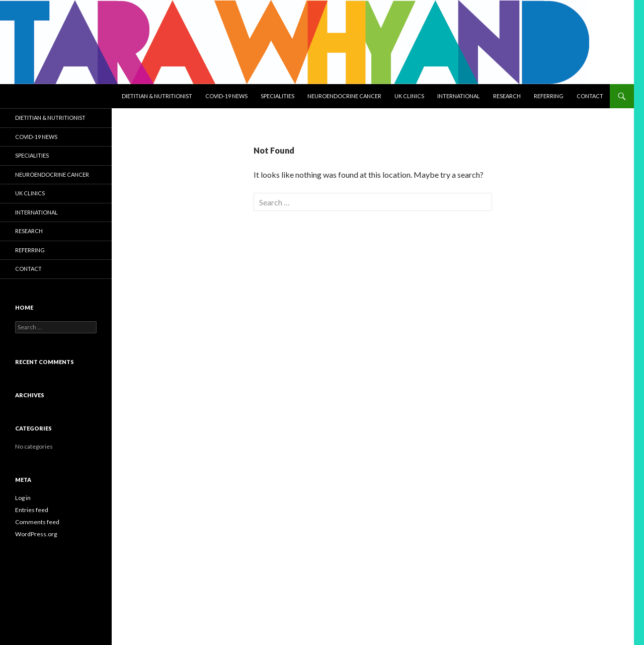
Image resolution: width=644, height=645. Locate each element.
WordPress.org (36, 534)
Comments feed (37, 522)
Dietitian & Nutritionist (157, 96)
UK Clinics (409, 96)
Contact (590, 96)
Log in (23, 498)
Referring (549, 96)
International (459, 96)
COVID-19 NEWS (226, 96)
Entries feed (32, 510)
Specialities (277, 96)
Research (507, 96)
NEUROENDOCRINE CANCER (344, 96)
